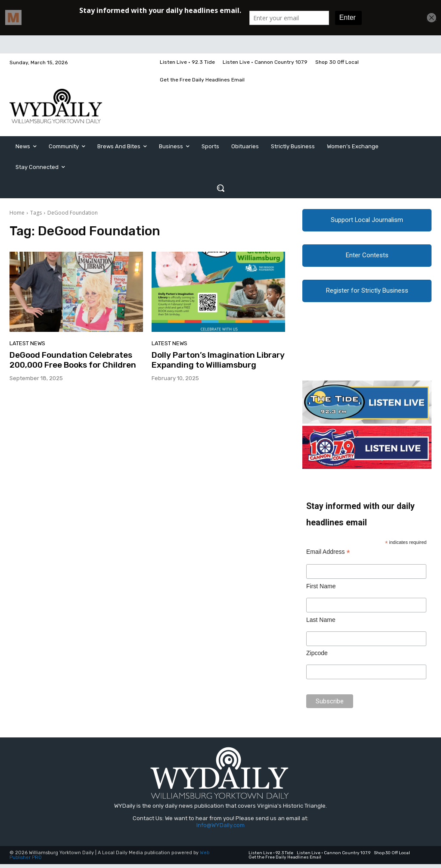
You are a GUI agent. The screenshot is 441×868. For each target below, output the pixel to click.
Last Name (321, 624)
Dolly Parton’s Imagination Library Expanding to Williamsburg (218, 360)
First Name (321, 590)
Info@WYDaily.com (220, 829)
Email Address (328, 556)
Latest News (27, 343)
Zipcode (317, 657)
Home (17, 213)
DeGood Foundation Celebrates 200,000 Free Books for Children (73, 360)
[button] (220, 188)
